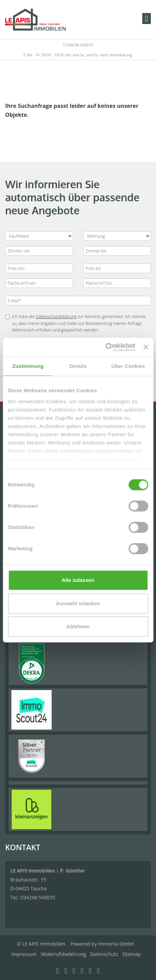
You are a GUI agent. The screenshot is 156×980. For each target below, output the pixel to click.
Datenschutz (104, 954)
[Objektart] (117, 236)
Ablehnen (78, 626)
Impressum (24, 954)
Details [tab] (78, 366)
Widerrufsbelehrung (63, 954)
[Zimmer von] (39, 251)
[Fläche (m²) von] (39, 283)
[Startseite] (35, 20)
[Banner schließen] (146, 347)
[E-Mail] (78, 301)
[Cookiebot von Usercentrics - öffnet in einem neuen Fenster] (105, 347)
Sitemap (131, 954)
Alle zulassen (78, 580)
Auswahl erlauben (78, 603)
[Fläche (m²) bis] (117, 283)
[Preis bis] (117, 268)
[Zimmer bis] (117, 251)
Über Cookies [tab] (128, 366)
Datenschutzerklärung (56, 317)
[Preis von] (39, 268)
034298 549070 (80, 45)
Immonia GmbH (116, 944)
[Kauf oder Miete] (39, 236)
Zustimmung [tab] (28, 366)
